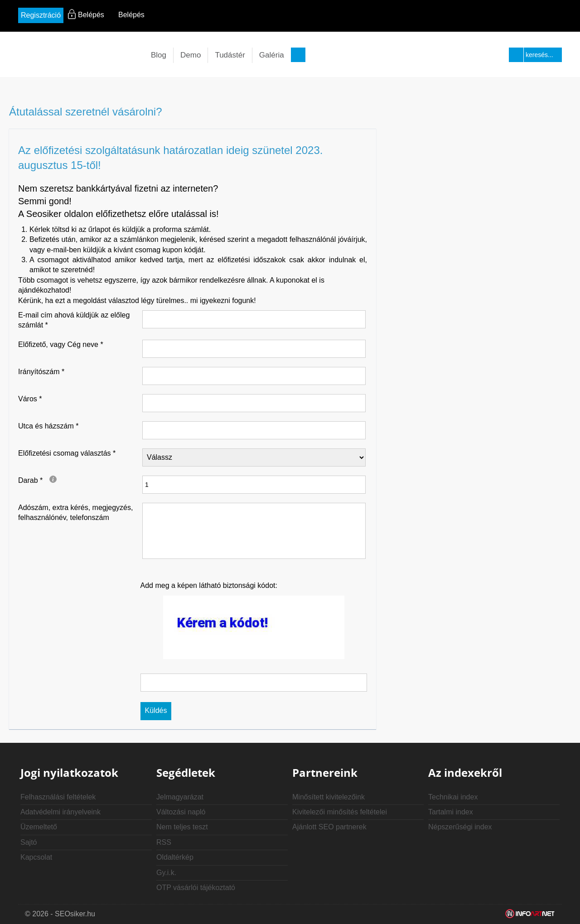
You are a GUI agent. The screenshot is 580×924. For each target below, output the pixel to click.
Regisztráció (41, 15)
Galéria (272, 55)
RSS (164, 842)
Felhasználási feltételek (58, 797)
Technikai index (453, 797)
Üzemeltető (39, 827)
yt (307, 17)
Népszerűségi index (460, 827)
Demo (191, 55)
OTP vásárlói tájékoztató (196, 888)
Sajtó (29, 842)
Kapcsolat (36, 857)
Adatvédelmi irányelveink (60, 812)
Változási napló (181, 812)
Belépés (131, 15)
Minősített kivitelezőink (329, 797)
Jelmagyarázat (180, 797)
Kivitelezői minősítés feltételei (340, 812)
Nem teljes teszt (182, 827)
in (290, 17)
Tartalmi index (451, 812)
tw (273, 17)
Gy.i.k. (166, 873)
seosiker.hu (75, 55)
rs (324, 17)
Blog (159, 55)
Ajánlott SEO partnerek (329, 827)
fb (257, 17)
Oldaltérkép (175, 857)
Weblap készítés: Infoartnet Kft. (530, 914)
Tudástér (230, 55)
